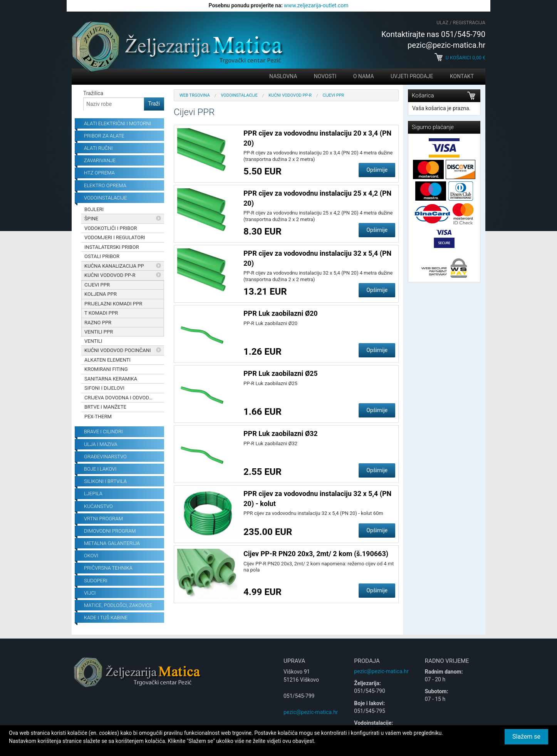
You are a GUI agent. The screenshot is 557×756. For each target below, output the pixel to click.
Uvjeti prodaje (412, 76)
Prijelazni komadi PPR (113, 304)
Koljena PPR (101, 294)
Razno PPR (98, 323)
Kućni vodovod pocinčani (118, 350)
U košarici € (460, 58)
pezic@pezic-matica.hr (311, 712)
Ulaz (442, 23)
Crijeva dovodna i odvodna (120, 398)
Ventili (93, 341)
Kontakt (462, 76)
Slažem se (526, 737)
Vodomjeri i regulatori (115, 237)
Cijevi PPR (97, 285)
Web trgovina (195, 95)
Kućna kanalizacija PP (114, 266)
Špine (91, 219)
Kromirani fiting (106, 369)
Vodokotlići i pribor (111, 228)
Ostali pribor (102, 256)
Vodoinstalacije (239, 95)
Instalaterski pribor (112, 247)
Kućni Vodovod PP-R (110, 275)
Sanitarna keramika (111, 379)
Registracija (469, 23)
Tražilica (93, 93)
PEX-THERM (98, 417)
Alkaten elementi (107, 360)
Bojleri (94, 209)
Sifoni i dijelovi (104, 388)
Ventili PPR (99, 332)
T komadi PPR (101, 313)
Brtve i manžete (105, 407)
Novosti (325, 76)
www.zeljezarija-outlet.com (316, 5)
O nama (364, 76)
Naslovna (283, 76)
